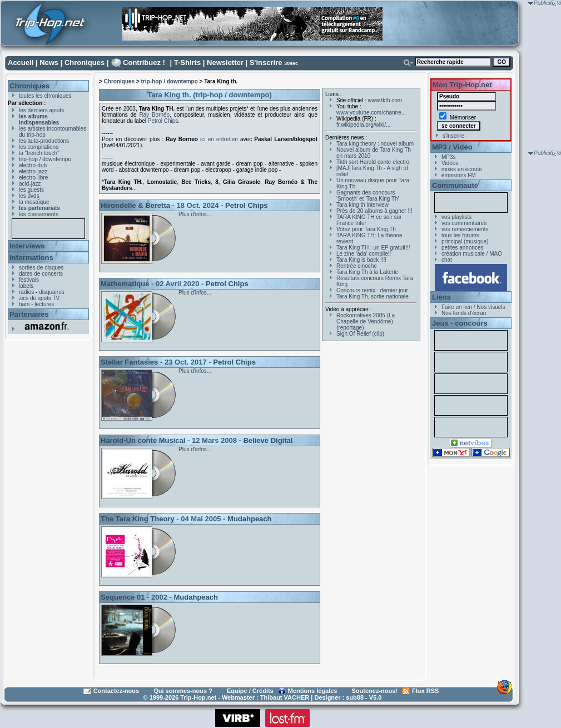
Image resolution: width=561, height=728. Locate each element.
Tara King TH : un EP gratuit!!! (373, 248)
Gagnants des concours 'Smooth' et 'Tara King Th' (368, 196)
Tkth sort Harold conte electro (373, 162)
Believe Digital (268, 440)
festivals (29, 280)
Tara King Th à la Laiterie (367, 272)
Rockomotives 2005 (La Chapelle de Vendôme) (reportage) (366, 321)
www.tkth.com (385, 100)
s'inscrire (453, 136)
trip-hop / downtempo (45, 159)
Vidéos (450, 163)
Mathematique (125, 284)
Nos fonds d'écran (464, 313)
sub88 (355, 697)
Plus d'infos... (195, 214)
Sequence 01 (123, 597)
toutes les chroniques (45, 96)
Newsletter (225, 63)
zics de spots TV (39, 298)
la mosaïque (34, 202)
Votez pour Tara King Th (366, 229)
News (49, 63)
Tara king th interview (363, 205)
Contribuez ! (144, 63)
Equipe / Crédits (250, 691)
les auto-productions (44, 141)
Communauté (455, 185)
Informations (31, 258)
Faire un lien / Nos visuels (473, 307)
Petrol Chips (163, 121)
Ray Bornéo (154, 115)
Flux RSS (425, 691)
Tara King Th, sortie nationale (373, 296)
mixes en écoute (462, 169)
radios (26, 292)
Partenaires (29, 314)
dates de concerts (41, 274)
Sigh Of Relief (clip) (360, 334)
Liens (441, 297)
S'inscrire (266, 63)
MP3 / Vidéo (452, 147)
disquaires (52, 292)
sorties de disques (41, 268)
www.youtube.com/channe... (371, 113)
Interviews (27, 246)
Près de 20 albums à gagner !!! (374, 211)
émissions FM (459, 175)
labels (26, 286)
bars (24, 304)
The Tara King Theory (138, 519)
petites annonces (463, 248)
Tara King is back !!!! (361, 260)
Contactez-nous (116, 691)
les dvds (29, 196)
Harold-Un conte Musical (143, 440)
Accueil (21, 63)
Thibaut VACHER (285, 697)
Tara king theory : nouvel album (375, 144)
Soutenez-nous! (375, 691)
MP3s (449, 157)
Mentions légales (313, 691)
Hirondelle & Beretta (135, 205)
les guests (31, 190)
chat (447, 260)
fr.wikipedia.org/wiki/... (363, 125)
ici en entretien (220, 139)
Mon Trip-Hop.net (462, 85)
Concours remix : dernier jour (372, 290)
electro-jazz (33, 171)
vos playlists (456, 217)
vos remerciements (465, 229)
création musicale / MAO (472, 254)
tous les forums (460, 235)
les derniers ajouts (41, 110)
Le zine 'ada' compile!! (364, 254)
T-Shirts (187, 63)
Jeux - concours (460, 323)
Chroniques (85, 63)
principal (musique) (465, 241)
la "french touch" (39, 153)
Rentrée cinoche (357, 266)
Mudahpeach (249, 519)
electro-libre (33, 178)
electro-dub (33, 165)
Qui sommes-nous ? (183, 691)
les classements (39, 214)
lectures (44, 304)
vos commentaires (464, 223)
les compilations (39, 147)
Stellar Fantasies (129, 362)
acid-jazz (30, 184)
